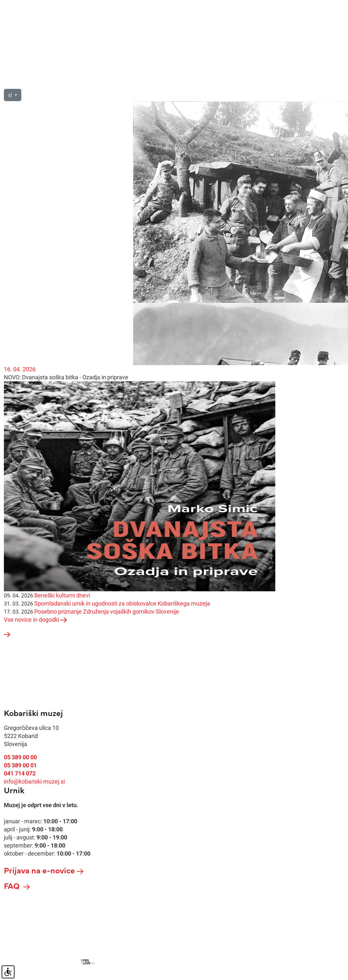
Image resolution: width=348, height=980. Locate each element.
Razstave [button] (144, 81)
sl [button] (11, 95)
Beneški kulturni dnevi (62, 595)
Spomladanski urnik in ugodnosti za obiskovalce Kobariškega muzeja (122, 603)
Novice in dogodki (200, 81)
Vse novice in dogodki (35, 620)
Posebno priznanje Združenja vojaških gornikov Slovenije (107, 611)
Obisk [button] (11, 81)
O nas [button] (47, 81)
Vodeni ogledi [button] (93, 81)
